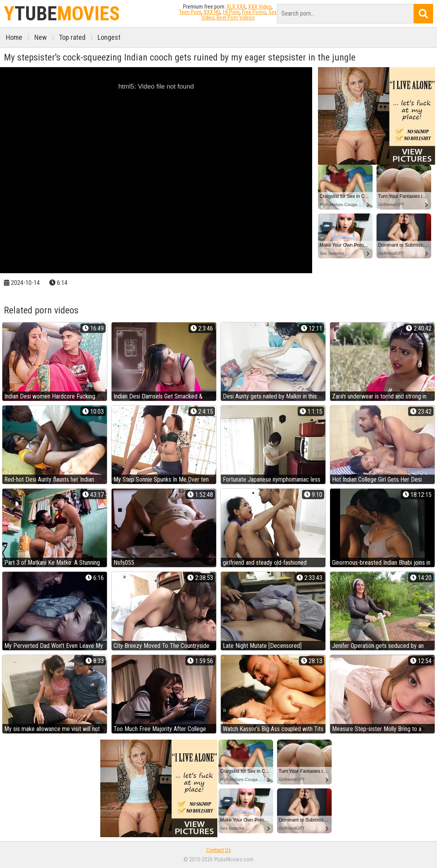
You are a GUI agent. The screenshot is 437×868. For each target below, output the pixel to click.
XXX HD (212, 12)
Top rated (72, 37)
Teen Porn (190, 12)
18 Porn (231, 12)
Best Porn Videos (236, 18)
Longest (109, 37)
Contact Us (219, 850)
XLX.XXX (236, 7)
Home (14, 37)
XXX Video (260, 7)
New (41, 37)
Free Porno (254, 12)
